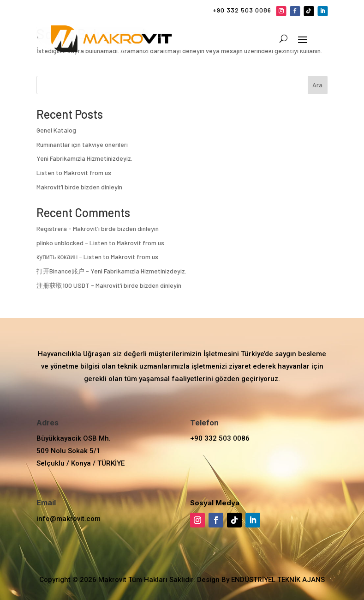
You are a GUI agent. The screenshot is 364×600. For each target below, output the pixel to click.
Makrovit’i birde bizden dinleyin (79, 187)
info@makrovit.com (69, 519)
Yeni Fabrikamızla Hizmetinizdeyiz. (84, 158)
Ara (317, 85)
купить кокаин (57, 257)
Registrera (52, 228)
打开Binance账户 (60, 271)
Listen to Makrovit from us (74, 173)
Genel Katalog (56, 130)
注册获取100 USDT (63, 285)
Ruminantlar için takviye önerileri (82, 144)
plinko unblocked (60, 243)
